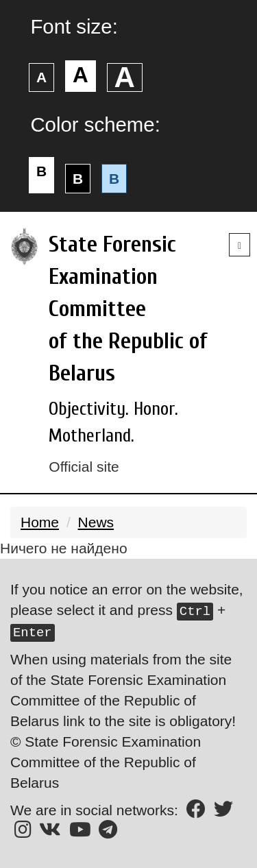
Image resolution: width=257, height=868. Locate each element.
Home (40, 522)
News (96, 522)
